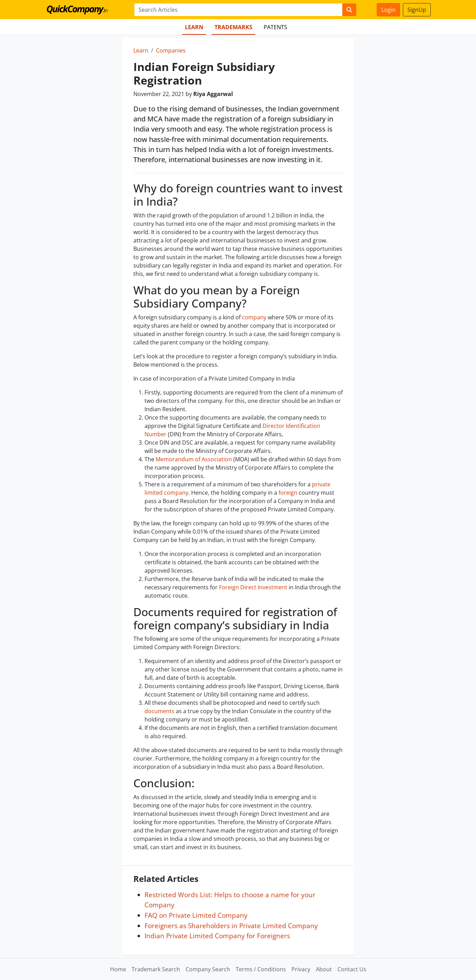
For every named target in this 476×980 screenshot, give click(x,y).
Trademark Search (156, 969)
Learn (194, 27)
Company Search (208, 969)
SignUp (417, 10)
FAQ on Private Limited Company (196, 915)
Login (388, 10)
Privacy (301, 969)
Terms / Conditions (261, 969)
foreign (288, 493)
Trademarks (233, 27)
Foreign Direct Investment (253, 587)
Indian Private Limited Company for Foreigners (217, 936)
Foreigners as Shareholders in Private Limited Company (231, 926)
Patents (275, 27)
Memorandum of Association (194, 459)
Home (118, 969)
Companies (171, 50)
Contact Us (352, 969)
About (324, 969)
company (254, 317)
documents (159, 711)
